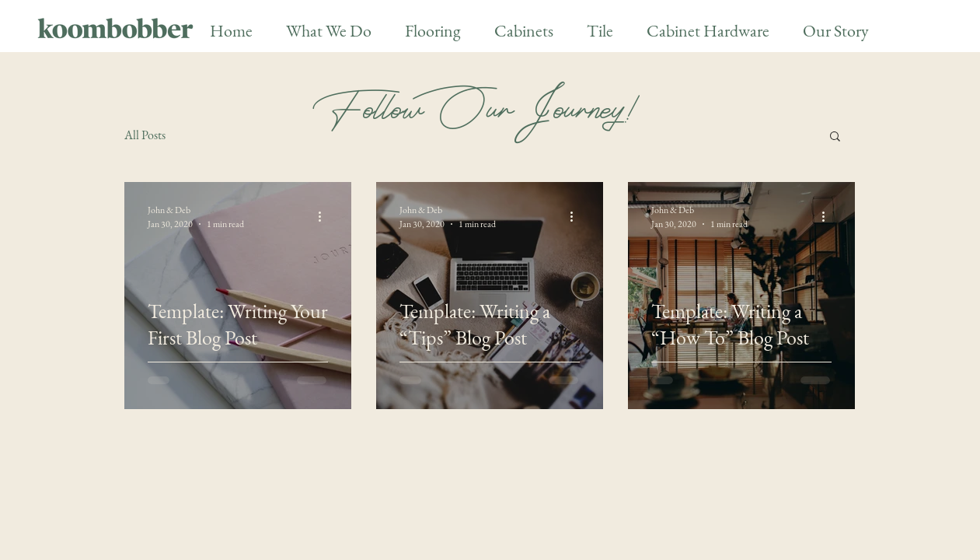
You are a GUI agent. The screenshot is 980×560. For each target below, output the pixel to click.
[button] (835, 137)
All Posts (145, 135)
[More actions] (326, 216)
